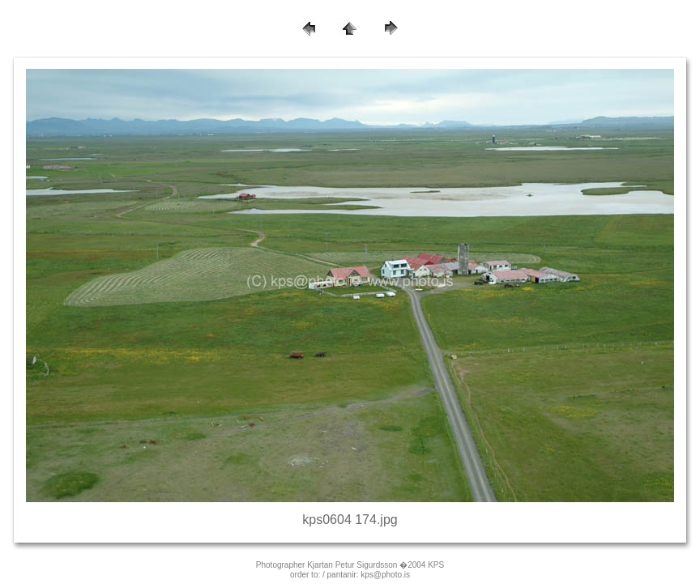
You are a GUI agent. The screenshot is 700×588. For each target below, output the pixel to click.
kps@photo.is (385, 575)
